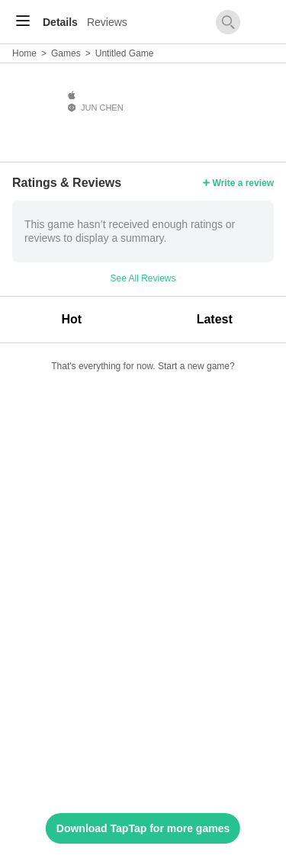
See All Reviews (143, 278)
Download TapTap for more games (143, 828)
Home (24, 53)
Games (66, 53)
